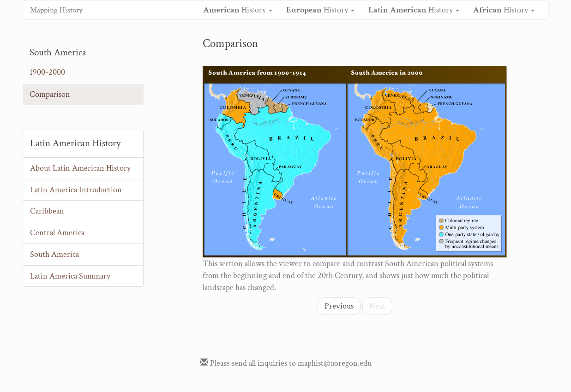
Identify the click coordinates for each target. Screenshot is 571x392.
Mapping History (56, 10)
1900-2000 (47, 72)
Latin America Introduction (76, 190)
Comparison (50, 94)
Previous (339, 306)
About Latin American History (80, 168)
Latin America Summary (70, 276)
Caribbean (47, 211)
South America (54, 254)
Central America (57, 233)
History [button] (238, 10)
